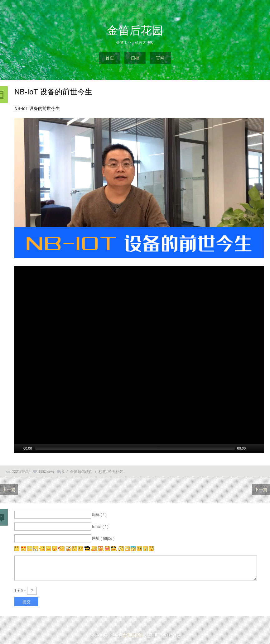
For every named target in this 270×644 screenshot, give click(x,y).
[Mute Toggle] (251, 448)
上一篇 (9, 489)
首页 (110, 58)
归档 (135, 58)
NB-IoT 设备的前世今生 (53, 92)
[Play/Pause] (18, 448)
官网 (160, 58)
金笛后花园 (135, 30)
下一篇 (261, 489)
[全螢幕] (259, 448)
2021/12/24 (21, 472)
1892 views (46, 472)
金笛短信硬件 (81, 472)
